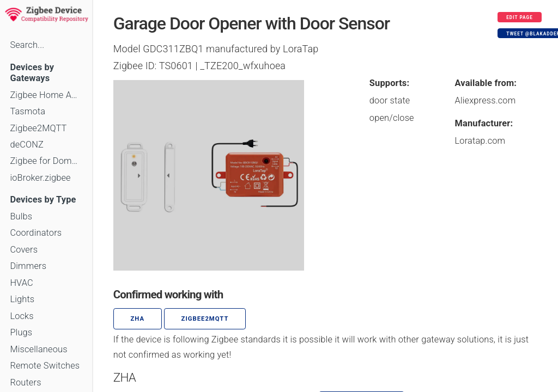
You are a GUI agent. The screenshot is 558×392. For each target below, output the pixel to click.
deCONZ (27, 145)
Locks (22, 316)
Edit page (520, 17)
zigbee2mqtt (205, 319)
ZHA (138, 319)
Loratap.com (480, 141)
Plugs (21, 332)
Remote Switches (45, 366)
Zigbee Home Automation (46, 95)
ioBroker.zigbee (40, 178)
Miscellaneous (38, 349)
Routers (25, 382)
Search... (27, 45)
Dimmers (28, 266)
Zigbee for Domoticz (46, 161)
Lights (22, 299)
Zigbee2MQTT (38, 128)
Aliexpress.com (486, 100)
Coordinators (36, 233)
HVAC (22, 283)
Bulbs (21, 216)
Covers (24, 250)
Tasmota (28, 111)
